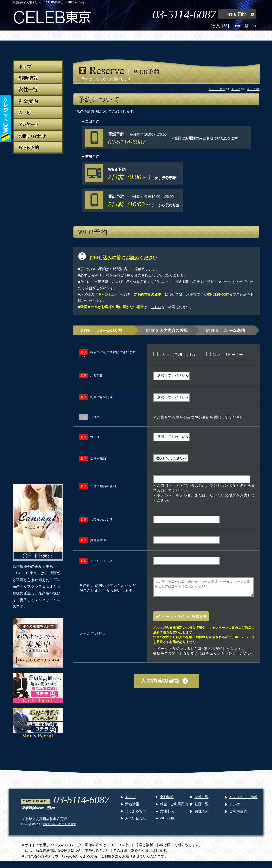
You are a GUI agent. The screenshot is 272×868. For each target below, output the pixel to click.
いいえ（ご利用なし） (178, 354)
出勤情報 (167, 800)
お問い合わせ (136, 821)
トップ (130, 800)
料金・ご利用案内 (174, 807)
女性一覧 (202, 800)
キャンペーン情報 (244, 800)
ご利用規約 (238, 814)
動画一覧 (202, 807)
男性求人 (202, 814)
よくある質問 (136, 814)
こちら (156, 307)
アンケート (238, 807)
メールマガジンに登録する (184, 620)
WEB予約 (236, 14)
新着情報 (132, 807)
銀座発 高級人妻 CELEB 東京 (59, 827)
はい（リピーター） (230, 354)
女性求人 (167, 814)
